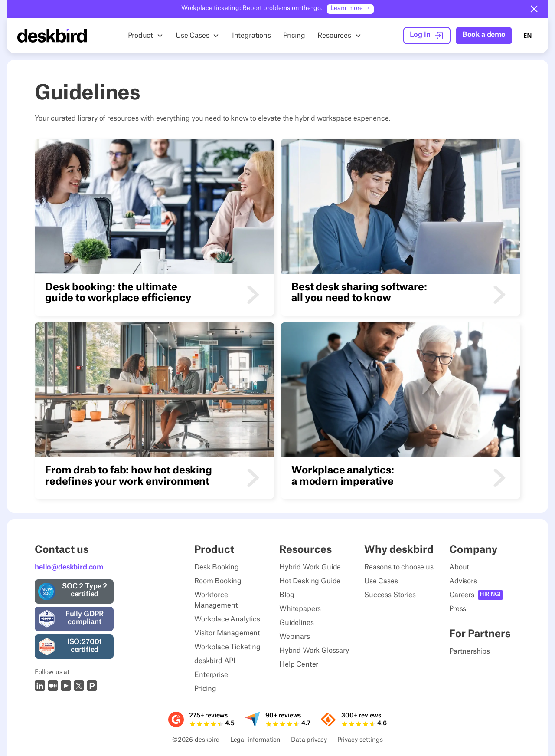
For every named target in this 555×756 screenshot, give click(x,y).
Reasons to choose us (399, 567)
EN (527, 35)
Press (458, 609)
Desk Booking (217, 567)
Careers (462, 595)
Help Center (299, 664)
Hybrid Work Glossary (314, 651)
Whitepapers (300, 609)
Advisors (463, 581)
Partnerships (470, 651)
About (459, 567)
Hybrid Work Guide (310, 567)
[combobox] (527, 36)
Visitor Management (227, 633)
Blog (287, 595)
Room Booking (218, 581)
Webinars (295, 637)
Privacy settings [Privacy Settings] (360, 741)
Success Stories (390, 595)
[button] (534, 9)
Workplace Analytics (227, 619)
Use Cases (381, 581)
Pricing (205, 689)
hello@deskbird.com (69, 567)
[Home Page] (52, 36)
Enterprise (211, 675)
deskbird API (215, 661)
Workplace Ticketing (227, 647)
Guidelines (296, 623)
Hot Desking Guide (310, 581)
